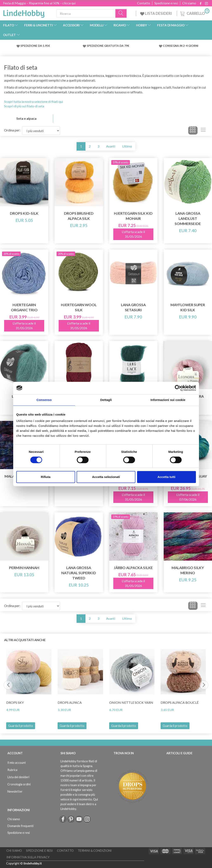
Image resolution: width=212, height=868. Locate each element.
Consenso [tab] (44, 400)
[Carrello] (194, 13)
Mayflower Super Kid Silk (188, 307)
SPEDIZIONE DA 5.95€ (35, 46)
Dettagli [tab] (106, 400)
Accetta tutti (166, 477)
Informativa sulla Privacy (28, 857)
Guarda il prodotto (21, 726)
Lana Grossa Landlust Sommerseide (188, 218)
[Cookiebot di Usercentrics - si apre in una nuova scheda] (178, 388)
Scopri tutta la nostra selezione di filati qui (34, 101)
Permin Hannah (24, 568)
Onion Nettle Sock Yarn (131, 702)
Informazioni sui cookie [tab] (168, 400)
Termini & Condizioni (95, 851)
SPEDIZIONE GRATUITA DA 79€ (108, 46)
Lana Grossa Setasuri (133, 307)
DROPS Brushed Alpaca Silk (79, 216)
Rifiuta (46, 477)
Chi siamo (189, 3)
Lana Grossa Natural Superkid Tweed (79, 573)
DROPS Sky (15, 702)
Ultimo (127, 146)
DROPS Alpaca (70, 702)
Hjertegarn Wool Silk (79, 307)
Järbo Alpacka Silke (133, 568)
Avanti (111, 146)
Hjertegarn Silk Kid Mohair (133, 216)
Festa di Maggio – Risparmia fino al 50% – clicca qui (39, 3)
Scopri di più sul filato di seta (24, 106)
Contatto (144, 3)
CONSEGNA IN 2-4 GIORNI (181, 46)
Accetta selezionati (106, 477)
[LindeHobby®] (24, 13)
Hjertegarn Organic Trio (24, 307)
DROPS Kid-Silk (24, 213)
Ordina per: (12, 130)
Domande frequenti (20, 826)
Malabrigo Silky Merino (188, 570)
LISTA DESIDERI (156, 13)
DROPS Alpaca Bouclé (180, 702)
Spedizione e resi (166, 3)
